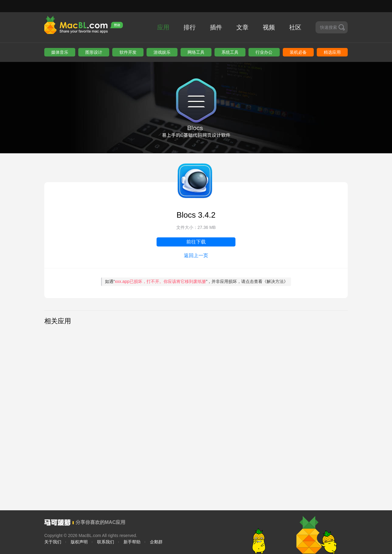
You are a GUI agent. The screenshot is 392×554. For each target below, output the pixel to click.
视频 (269, 27)
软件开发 (128, 52)
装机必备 (298, 52)
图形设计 (94, 52)
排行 (190, 27)
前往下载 (196, 242)
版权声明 (79, 542)
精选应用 (332, 52)
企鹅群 (156, 542)
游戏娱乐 (162, 52)
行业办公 (264, 52)
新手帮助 (132, 542)
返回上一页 (196, 255)
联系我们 (106, 542)
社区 (295, 27)
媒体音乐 (60, 52)
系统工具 (230, 52)
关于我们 (53, 542)
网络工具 (196, 52)
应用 (163, 27)
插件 (216, 27)
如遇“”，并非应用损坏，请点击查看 (197, 281)
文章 (242, 27)
